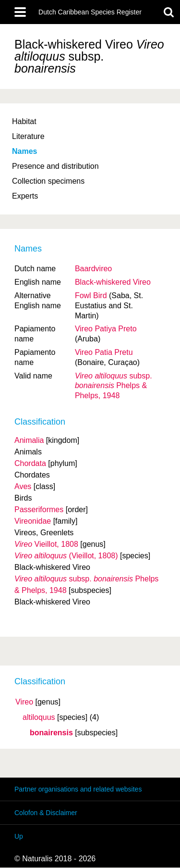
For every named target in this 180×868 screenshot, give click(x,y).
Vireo (24, 702)
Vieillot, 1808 (46, 544)
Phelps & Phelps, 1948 (114, 386)
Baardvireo (93, 269)
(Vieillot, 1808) (66, 556)
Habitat (24, 121)
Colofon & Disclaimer (46, 813)
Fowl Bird (91, 296)
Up (19, 836)
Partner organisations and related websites (78, 789)
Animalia (29, 440)
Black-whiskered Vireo (113, 282)
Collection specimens (48, 181)
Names (24, 151)
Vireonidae (33, 521)
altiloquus (39, 717)
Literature (28, 136)
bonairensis (51, 733)
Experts (25, 196)
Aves (23, 486)
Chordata (30, 463)
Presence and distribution (55, 166)
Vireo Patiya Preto (106, 329)
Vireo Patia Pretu (104, 352)
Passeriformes (39, 509)
